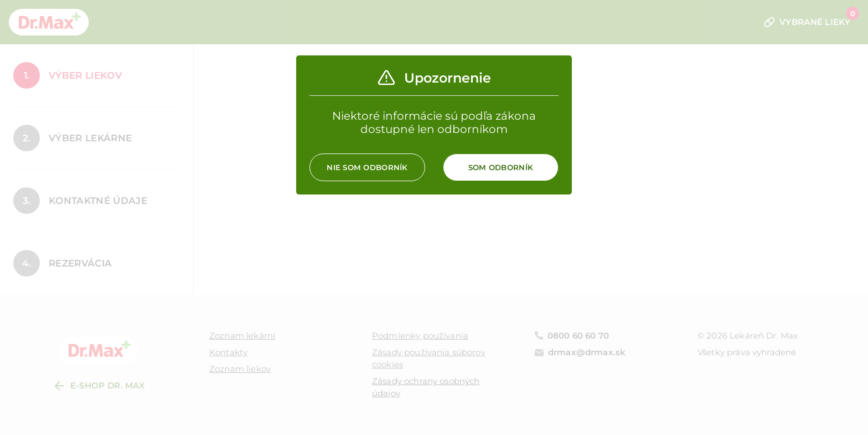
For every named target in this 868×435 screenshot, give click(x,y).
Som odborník (501, 167)
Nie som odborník (367, 167)
